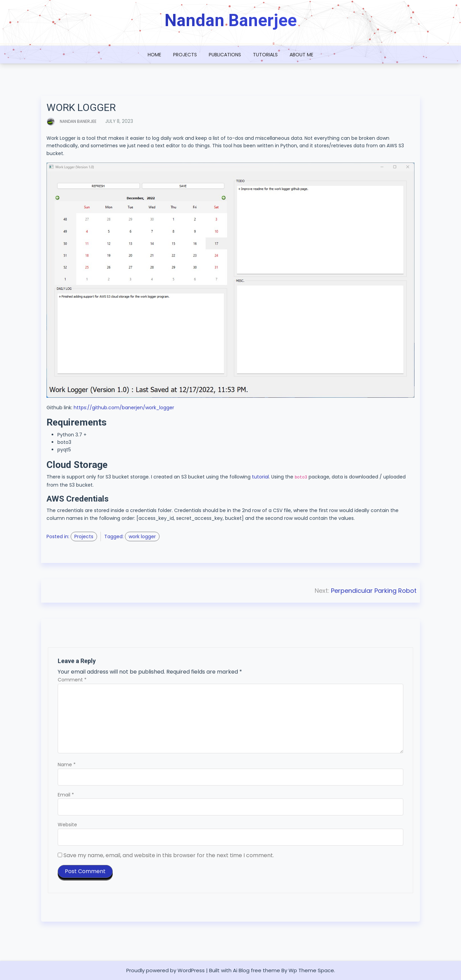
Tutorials (265, 55)
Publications (225, 55)
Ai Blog (241, 970)
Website (67, 825)
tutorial (260, 477)
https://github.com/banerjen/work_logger (124, 408)
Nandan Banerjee (231, 20)
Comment (72, 680)
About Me (301, 55)
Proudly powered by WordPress (165, 970)
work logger (142, 536)
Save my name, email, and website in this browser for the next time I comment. (169, 855)
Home (154, 55)
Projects (185, 55)
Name (67, 765)
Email (66, 795)
